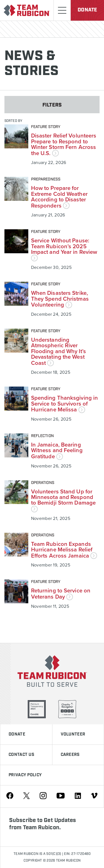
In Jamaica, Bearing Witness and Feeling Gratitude (57, 450)
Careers (70, 755)
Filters (52, 105)
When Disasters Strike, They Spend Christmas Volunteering (60, 299)
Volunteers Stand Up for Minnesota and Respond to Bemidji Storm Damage (63, 500)
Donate (87, 10)
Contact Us (21, 755)
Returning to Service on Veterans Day (61, 593)
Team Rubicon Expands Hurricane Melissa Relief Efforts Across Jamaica (64, 550)
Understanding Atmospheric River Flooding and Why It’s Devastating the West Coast (59, 351)
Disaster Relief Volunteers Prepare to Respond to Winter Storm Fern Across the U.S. (64, 144)
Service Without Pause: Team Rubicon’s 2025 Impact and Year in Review (64, 249)
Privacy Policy (25, 775)
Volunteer (73, 734)
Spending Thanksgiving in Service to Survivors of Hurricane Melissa (64, 403)
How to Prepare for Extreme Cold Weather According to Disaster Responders (59, 196)
